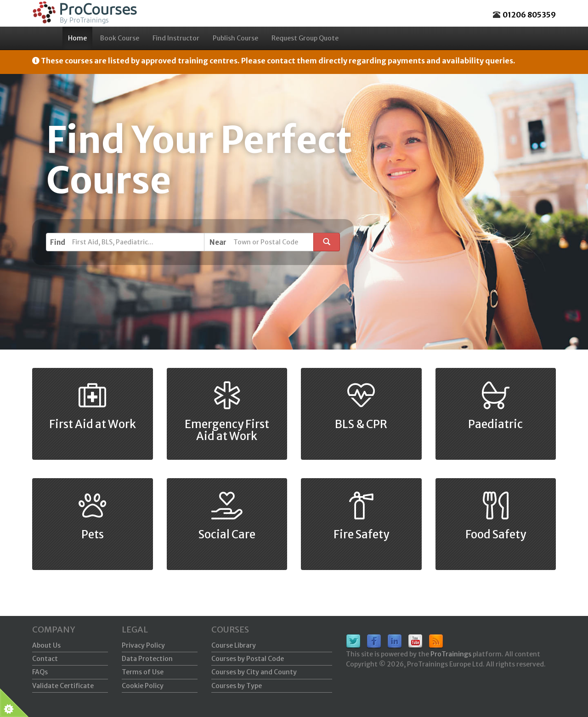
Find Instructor (176, 38)
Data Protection (147, 659)
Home (77, 38)
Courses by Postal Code (248, 659)
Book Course (120, 38)
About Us (46, 645)
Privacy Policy (143, 645)
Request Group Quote (305, 38)
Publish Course (235, 38)
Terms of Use (143, 672)
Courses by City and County (254, 672)
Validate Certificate (63, 686)
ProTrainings (451, 654)
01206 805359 (529, 15)
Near (218, 242)
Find (58, 242)
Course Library (234, 645)
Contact (45, 659)
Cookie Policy (143, 686)
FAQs (40, 672)
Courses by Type (237, 686)
